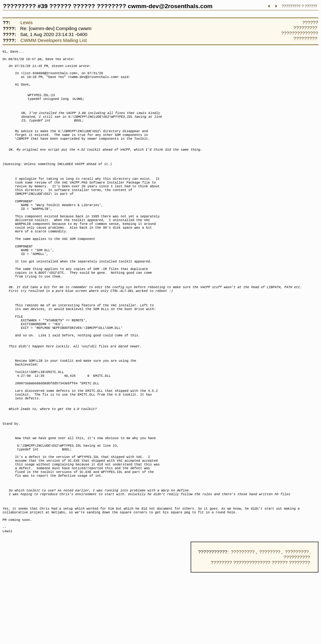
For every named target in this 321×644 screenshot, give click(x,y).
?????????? (297, 628)
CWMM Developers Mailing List (54, 40)
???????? (270, 623)
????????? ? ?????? (300, 6)
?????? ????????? (306, 25)
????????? (243, 623)
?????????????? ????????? (300, 36)
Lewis (26, 22)
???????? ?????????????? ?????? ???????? (260, 634)
